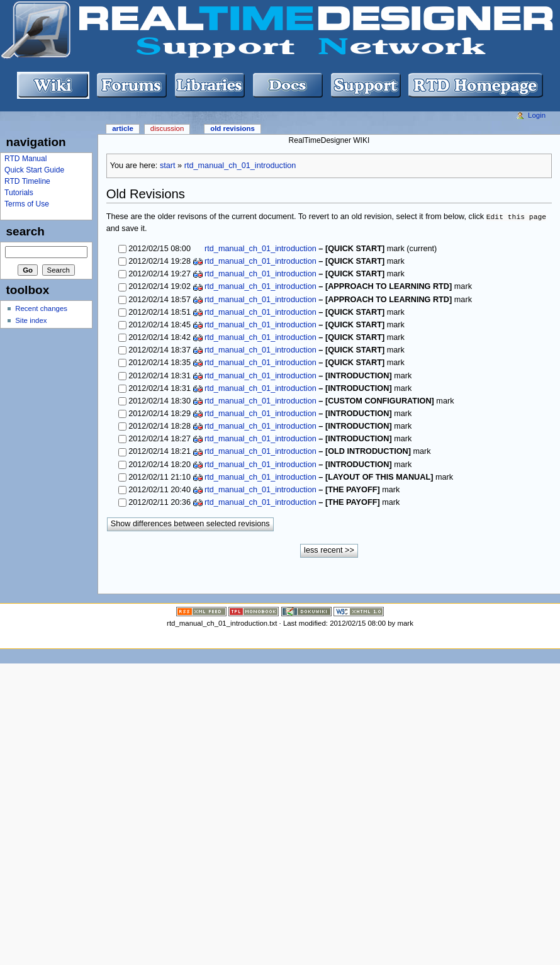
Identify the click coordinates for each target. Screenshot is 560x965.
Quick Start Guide (34, 170)
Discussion (167, 128)
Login (537, 115)
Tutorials (19, 193)
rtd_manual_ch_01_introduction (240, 166)
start (168, 166)
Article (123, 128)
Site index (31, 320)
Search (25, 231)
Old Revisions (146, 194)
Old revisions (232, 128)
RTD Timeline (27, 181)
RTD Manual (25, 159)
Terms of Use (27, 204)
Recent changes (41, 308)
